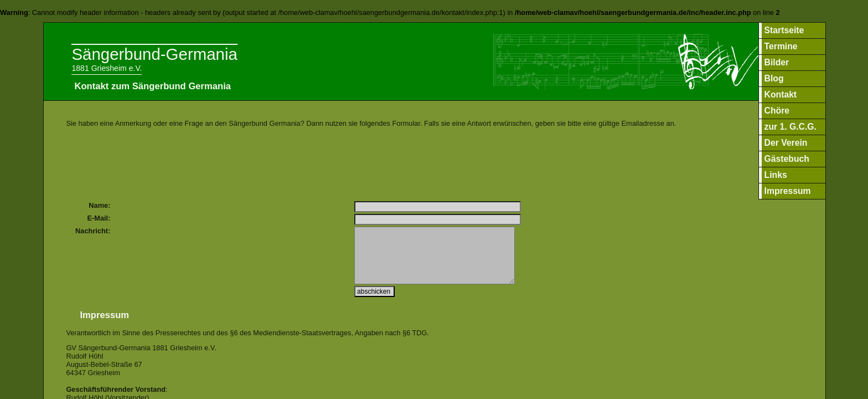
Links (776, 175)
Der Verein (786, 143)
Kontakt (781, 94)
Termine (781, 46)
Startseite (784, 30)
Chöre (777, 111)
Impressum (788, 191)
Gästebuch (787, 159)
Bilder (777, 62)
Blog (774, 78)
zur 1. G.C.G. (790, 127)
